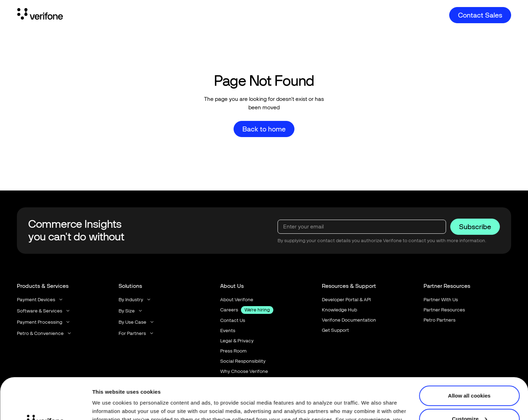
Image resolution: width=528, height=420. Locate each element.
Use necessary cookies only (469, 400)
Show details (109, 406)
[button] (40, 300)
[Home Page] (40, 15)
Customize (470, 377)
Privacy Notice (320, 387)
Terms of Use (369, 387)
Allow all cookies (469, 354)
